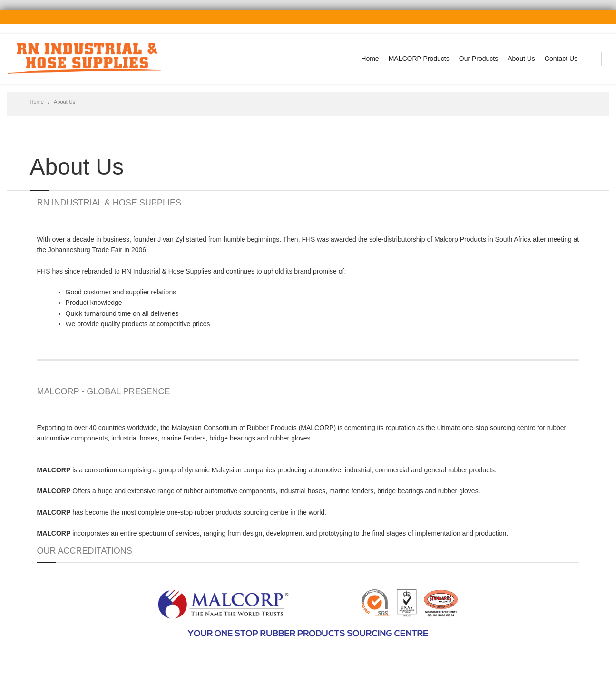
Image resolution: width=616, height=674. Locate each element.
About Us (521, 59)
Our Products (479, 59)
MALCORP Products (419, 59)
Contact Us (561, 59)
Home (370, 59)
